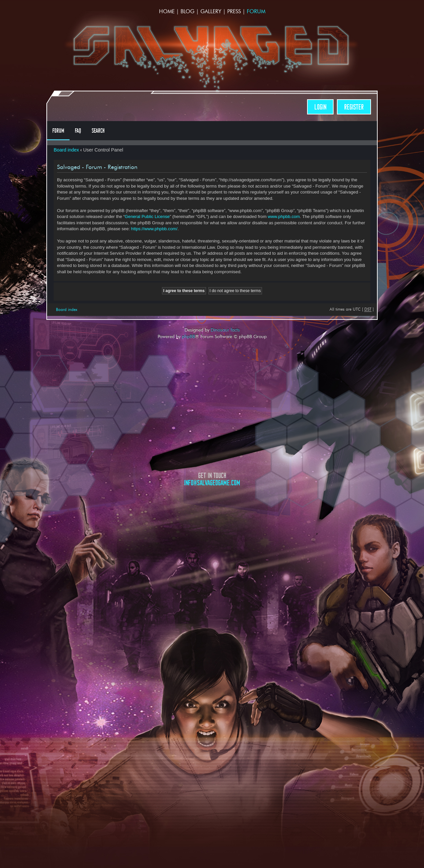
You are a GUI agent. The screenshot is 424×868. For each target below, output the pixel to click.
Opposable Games (212, 542)
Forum (256, 11)
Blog (187, 11)
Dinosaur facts (225, 330)
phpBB (188, 336)
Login (320, 107)
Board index (66, 150)
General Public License (147, 217)
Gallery (211, 11)
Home (167, 11)
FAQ (78, 131)
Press (234, 11)
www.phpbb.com (284, 217)
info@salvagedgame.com (212, 483)
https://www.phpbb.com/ (154, 229)
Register (354, 107)
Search (98, 131)
